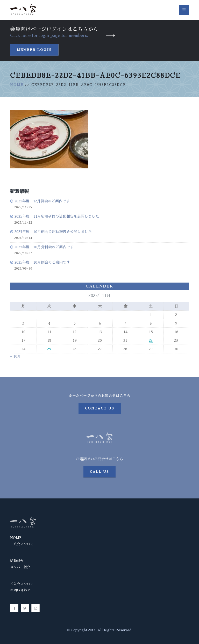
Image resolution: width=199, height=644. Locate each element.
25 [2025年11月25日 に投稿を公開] (49, 349)
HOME (17, 85)
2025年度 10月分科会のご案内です (44, 247)
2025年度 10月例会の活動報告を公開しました (53, 232)
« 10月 (16, 356)
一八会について (22, 544)
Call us (99, 472)
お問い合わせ (20, 590)
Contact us (100, 408)
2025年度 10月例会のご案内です (42, 262)
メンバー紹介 (20, 567)
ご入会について (22, 584)
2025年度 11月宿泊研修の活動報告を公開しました (57, 216)
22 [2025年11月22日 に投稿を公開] (151, 340)
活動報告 (17, 561)
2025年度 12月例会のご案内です (42, 201)
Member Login (34, 50)
